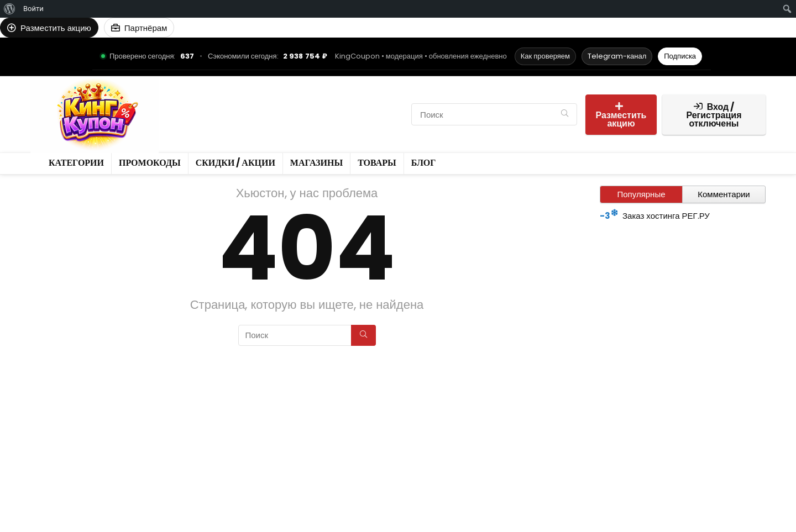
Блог (224, 123)
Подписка (680, 56)
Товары (188, 123)
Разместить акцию (621, 116)
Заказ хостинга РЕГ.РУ (666, 216)
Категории (193, 105)
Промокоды (249, 105)
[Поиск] (565, 114)
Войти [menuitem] (33, 9)
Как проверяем (545, 56)
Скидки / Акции (316, 105)
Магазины (381, 105)
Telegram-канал (617, 56)
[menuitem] (10, 9)
